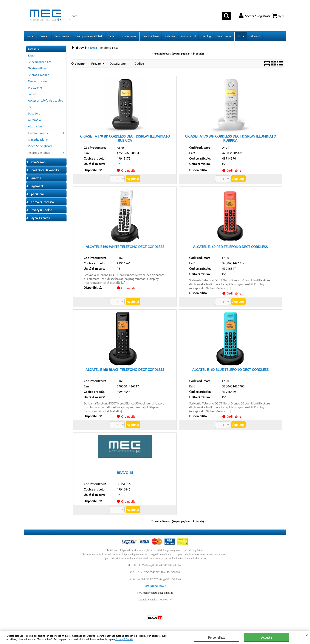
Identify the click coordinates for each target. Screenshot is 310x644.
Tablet (112, 36)
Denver (44, 36)
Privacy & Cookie (124, 639)
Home (30, 36)
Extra (241, 36)
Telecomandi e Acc (40, 62)
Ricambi (255, 36)
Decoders (34, 114)
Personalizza (217, 637)
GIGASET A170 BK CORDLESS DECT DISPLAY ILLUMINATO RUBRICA (125, 139)
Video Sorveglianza (40, 146)
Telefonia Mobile (39, 75)
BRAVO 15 (125, 473)
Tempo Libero (150, 36)
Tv (29, 107)
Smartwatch (62, 36)
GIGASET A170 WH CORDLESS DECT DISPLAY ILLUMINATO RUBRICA (230, 139)
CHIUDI (307, 635)
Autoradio (34, 120)
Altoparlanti (36, 127)
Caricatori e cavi (38, 81)
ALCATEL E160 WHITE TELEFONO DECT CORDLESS (125, 247)
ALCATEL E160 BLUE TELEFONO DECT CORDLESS (230, 370)
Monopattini (188, 36)
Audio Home (129, 36)
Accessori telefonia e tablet (45, 101)
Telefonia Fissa (37, 69)
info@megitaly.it (155, 586)
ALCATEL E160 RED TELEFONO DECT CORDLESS (230, 247)
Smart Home (224, 36)
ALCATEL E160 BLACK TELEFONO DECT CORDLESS (125, 370)
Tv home (170, 36)
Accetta (267, 637)
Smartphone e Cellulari (88, 36)
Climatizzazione (38, 140)
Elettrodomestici (39, 133)
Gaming (206, 36)
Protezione (35, 88)
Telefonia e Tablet (39, 153)
